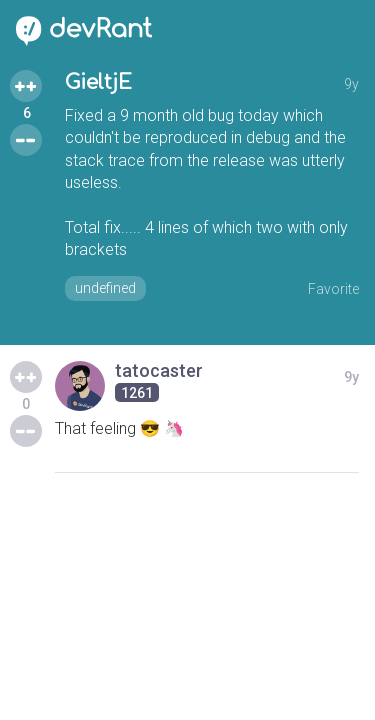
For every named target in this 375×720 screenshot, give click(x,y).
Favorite (333, 289)
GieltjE (98, 82)
